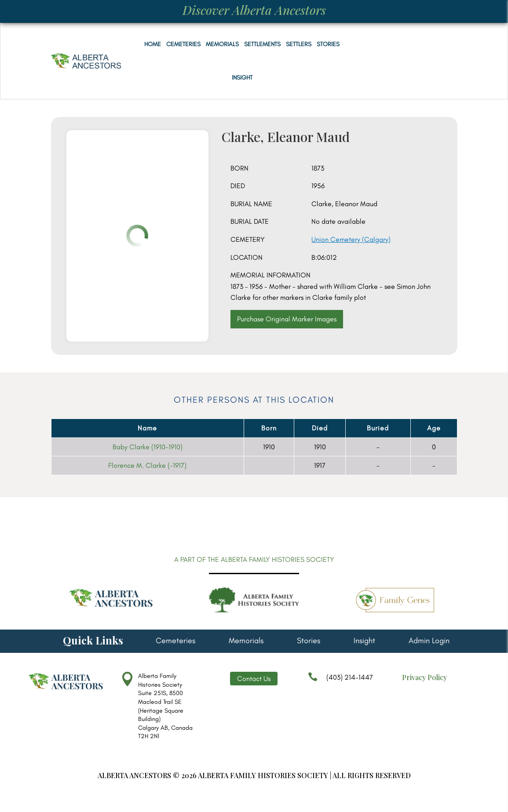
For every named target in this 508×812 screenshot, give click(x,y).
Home (153, 44)
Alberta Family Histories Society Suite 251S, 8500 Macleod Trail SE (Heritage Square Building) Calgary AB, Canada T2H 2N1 (165, 706)
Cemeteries (183, 44)
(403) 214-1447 (340, 681)
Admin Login (429, 641)
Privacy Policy (424, 677)
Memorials (222, 44)
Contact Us (254, 679)
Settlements (262, 44)
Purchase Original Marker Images (287, 319)
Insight (242, 78)
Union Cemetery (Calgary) (351, 239)
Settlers (299, 44)
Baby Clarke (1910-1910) (148, 447)
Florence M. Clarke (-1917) (147, 465)
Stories (328, 44)
